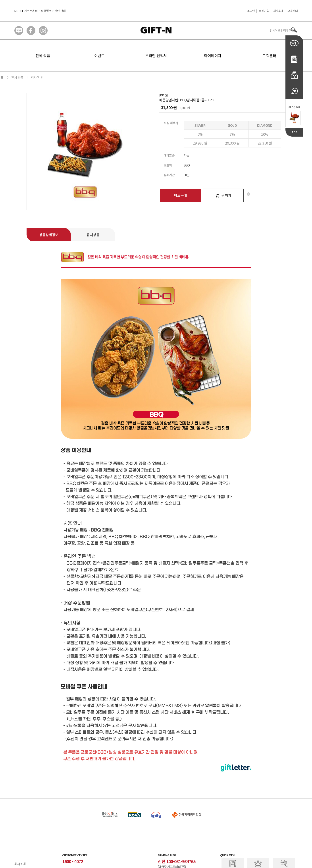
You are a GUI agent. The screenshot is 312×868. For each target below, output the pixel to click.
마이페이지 (213, 55)
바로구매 (181, 195)
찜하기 (223, 195)
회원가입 (264, 11)
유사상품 (93, 235)
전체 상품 (43, 55)
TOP (294, 132)
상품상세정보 (49, 235)
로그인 (251, 11)
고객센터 (293, 11)
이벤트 (99, 55)
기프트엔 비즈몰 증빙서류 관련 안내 (45, 11)
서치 (294, 30)
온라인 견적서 (156, 55)
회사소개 (278, 11)
